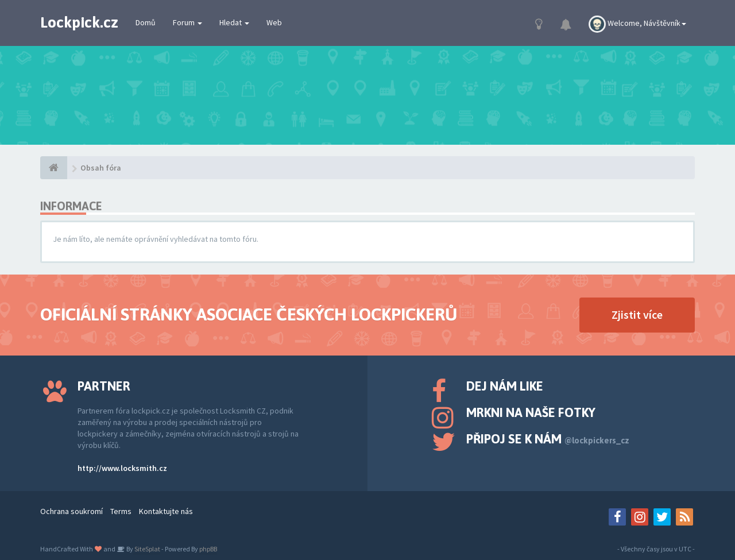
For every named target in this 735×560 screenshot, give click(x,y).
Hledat (234, 22)
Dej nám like (505, 386)
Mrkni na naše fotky (531, 412)
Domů (146, 22)
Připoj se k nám (548, 439)
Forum (187, 22)
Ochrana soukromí (71, 511)
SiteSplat (147, 549)
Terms (121, 511)
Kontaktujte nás (166, 511)
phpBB (208, 549)
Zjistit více (637, 314)
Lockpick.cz (79, 22)
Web (274, 22)
